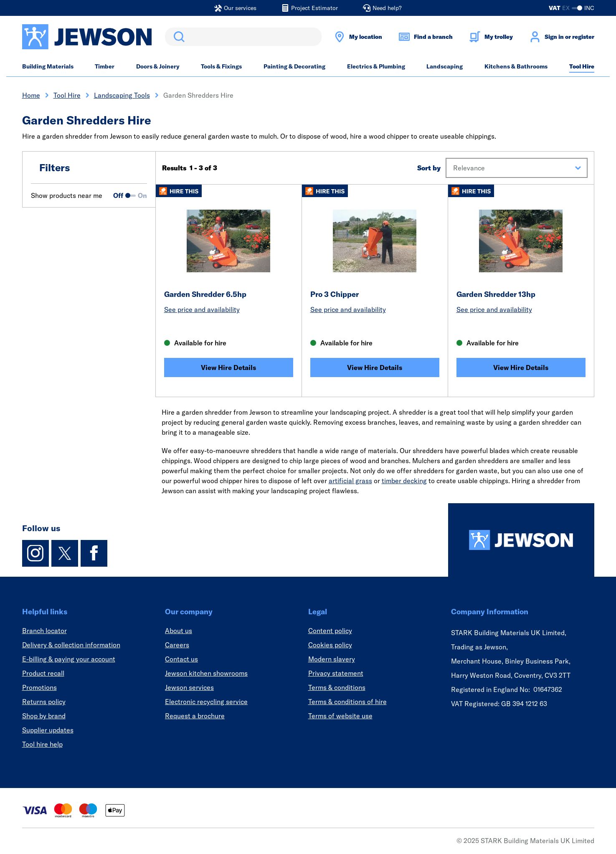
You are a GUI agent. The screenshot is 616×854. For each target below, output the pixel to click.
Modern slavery (332, 659)
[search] (243, 37)
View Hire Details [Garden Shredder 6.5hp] (228, 367)
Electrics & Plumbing (376, 66)
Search (177, 37)
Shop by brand (44, 716)
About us (179, 631)
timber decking (404, 481)
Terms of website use (340, 716)
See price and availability (202, 309)
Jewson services (189, 687)
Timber (105, 66)
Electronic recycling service (206, 702)
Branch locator (44, 631)
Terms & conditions (337, 687)
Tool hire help (42, 744)
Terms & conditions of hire (347, 702)
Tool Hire (582, 66)
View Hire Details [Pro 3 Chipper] (375, 367)
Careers (177, 645)
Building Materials (48, 66)
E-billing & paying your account (69, 659)
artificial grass (350, 481)
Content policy (330, 631)
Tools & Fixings (221, 66)
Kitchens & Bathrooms (516, 66)
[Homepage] (521, 540)
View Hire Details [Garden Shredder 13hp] (521, 367)
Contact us (181, 659)
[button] (516, 168)
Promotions (39, 687)
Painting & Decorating (294, 66)
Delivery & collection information (71, 645)
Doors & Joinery (158, 66)
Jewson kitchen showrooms (206, 673)
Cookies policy (330, 645)
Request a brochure (195, 716)
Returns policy (44, 702)
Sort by (429, 168)
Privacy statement (336, 673)
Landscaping (445, 66)
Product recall (43, 673)
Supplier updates (48, 730)
